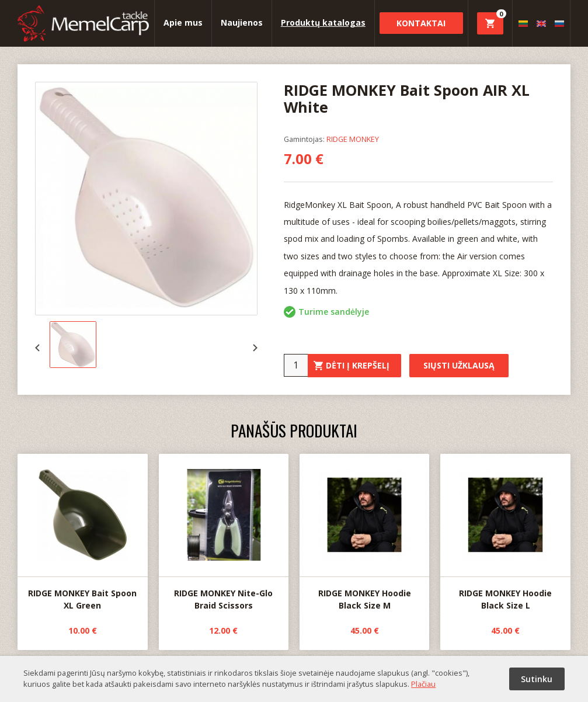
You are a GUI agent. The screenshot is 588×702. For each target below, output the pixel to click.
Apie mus (183, 22)
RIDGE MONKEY (353, 139)
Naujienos (242, 22)
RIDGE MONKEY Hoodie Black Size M (364, 533)
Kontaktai (421, 23)
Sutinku (537, 679)
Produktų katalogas (323, 22)
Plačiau (423, 684)
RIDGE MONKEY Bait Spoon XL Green (82, 533)
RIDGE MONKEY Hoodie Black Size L (505, 533)
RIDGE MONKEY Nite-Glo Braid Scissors (224, 533)
